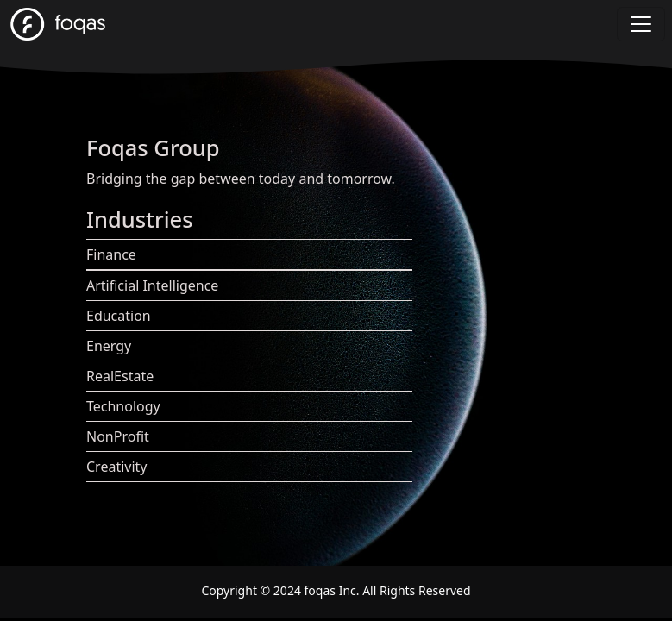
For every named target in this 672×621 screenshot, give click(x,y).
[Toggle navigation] (641, 24)
